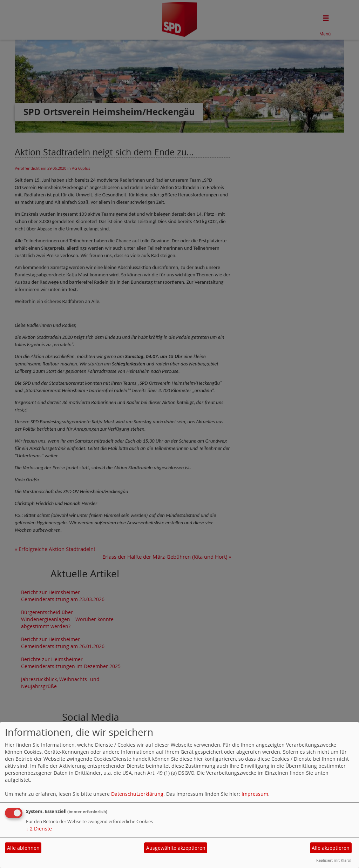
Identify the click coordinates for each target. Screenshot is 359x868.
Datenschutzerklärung (137, 794)
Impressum (255, 794)
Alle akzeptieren (331, 848)
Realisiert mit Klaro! (334, 860)
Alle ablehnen (23, 848)
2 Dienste (39, 829)
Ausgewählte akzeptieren (176, 848)
